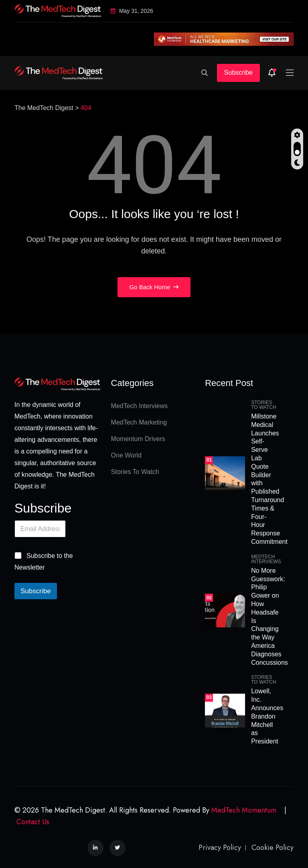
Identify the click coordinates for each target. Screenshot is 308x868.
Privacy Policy (220, 848)
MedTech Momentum (244, 810)
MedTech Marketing (139, 422)
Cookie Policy (273, 848)
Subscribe (238, 73)
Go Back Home (154, 287)
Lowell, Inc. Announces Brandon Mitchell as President (267, 716)
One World (126, 455)
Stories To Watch (135, 472)
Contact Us (33, 822)
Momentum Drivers (138, 439)
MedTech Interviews (139, 406)
